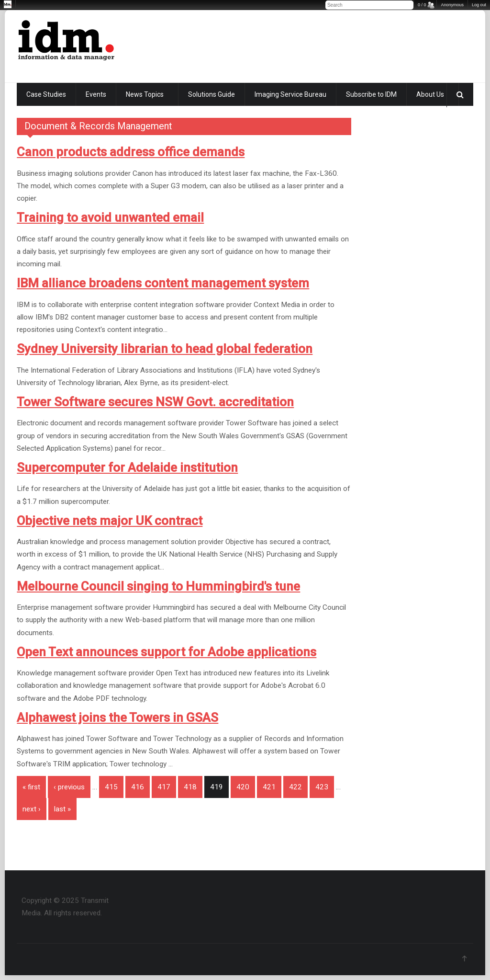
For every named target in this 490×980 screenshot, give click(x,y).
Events (96, 94)
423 (322, 787)
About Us (430, 94)
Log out (479, 5)
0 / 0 (422, 5)
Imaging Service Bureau (290, 94)
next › (32, 809)
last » (62, 809)
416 (138, 787)
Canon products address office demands (131, 152)
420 (243, 787)
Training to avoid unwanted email (110, 217)
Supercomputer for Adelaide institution (127, 467)
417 (164, 787)
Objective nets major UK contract (110, 521)
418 (190, 787)
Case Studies (46, 94)
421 (269, 787)
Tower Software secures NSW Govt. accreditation (155, 402)
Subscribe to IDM (371, 94)
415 (111, 787)
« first (31, 787)
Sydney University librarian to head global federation (165, 349)
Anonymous (452, 5)
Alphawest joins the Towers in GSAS (117, 718)
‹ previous (69, 787)
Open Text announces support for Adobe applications (167, 652)
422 (295, 787)
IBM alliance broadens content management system (163, 283)
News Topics (145, 94)
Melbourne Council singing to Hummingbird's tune (158, 586)
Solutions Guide (212, 94)
